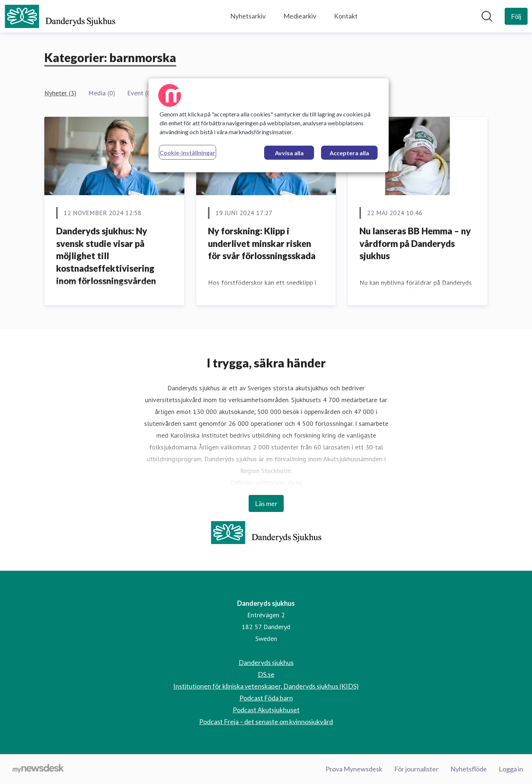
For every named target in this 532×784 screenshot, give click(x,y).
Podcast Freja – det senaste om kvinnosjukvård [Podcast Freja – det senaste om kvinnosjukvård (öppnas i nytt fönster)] (266, 722)
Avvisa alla (289, 153)
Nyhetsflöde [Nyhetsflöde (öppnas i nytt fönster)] (469, 769)
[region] (269, 125)
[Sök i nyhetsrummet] (487, 16)
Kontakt (346, 16)
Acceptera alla (349, 153)
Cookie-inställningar (187, 152)
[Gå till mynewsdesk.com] (38, 769)
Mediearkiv (300, 16)
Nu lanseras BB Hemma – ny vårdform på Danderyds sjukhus (415, 243)
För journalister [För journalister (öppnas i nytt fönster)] (416, 769)
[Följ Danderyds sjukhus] (516, 16)
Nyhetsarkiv (248, 16)
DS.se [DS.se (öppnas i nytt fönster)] (266, 674)
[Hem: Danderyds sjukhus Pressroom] (60, 16)
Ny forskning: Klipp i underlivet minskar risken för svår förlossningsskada (262, 243)
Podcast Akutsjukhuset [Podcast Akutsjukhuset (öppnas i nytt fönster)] (266, 710)
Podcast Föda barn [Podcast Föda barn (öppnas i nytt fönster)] (266, 698)
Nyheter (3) (60, 93)
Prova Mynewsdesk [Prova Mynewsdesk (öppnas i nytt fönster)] (354, 769)
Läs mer (266, 503)
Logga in (511, 769)
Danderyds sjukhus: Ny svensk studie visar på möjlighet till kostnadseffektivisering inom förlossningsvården (106, 256)
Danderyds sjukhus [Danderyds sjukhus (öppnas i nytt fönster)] (266, 662)
